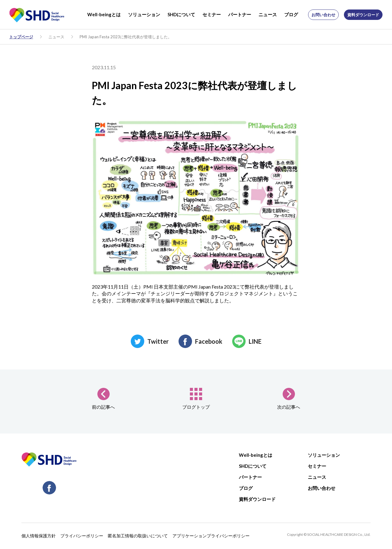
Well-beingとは (104, 14)
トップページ (21, 37)
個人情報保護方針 (39, 536)
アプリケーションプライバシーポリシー (211, 536)
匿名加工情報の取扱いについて (138, 536)
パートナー (240, 14)
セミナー (212, 14)
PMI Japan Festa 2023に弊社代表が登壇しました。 (126, 37)
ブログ (291, 14)
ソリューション (144, 14)
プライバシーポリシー (82, 536)
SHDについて (181, 14)
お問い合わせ (323, 15)
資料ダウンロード (363, 15)
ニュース (268, 14)
